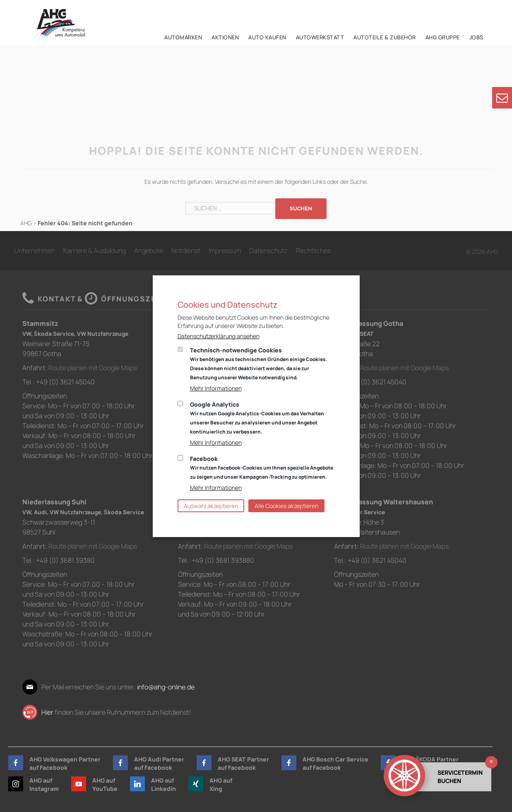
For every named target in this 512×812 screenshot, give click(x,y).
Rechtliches (313, 251)
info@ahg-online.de (166, 687)
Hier (47, 712)
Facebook (262, 467)
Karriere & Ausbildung (95, 251)
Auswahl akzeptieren (211, 506)
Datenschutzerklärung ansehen (219, 336)
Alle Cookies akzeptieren (286, 506)
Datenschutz (268, 251)
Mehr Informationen (216, 388)
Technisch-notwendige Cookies (259, 364)
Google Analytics (257, 418)
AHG (26, 223)
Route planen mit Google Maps (93, 368)
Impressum (225, 251)
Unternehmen (35, 251)
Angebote (149, 251)
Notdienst (186, 251)
